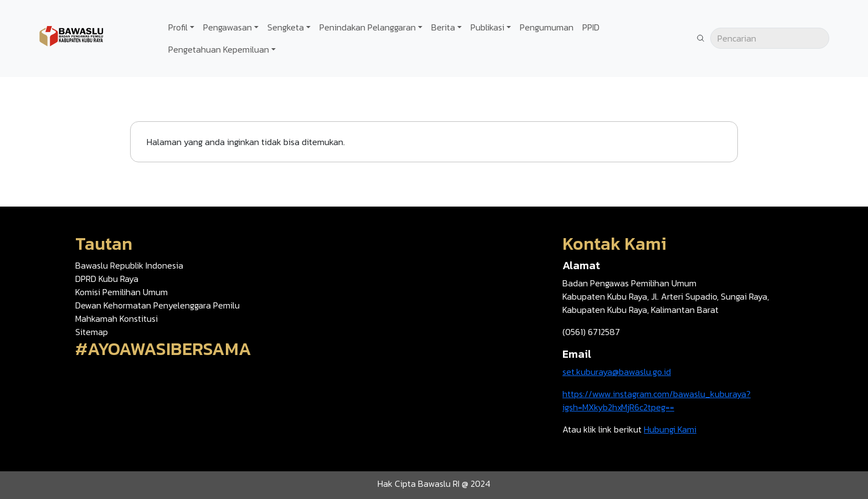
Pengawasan (228, 27)
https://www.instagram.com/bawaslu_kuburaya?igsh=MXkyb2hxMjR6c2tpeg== (657, 400)
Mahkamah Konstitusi (117, 318)
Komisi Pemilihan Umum (122, 292)
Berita (443, 27)
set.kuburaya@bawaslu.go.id (617, 372)
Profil (178, 27)
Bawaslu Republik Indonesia (129, 265)
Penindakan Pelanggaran (368, 27)
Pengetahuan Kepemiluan (219, 49)
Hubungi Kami (670, 429)
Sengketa (286, 27)
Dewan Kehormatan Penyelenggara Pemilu (157, 305)
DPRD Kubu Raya (107, 279)
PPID (591, 27)
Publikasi (487, 27)
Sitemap (92, 332)
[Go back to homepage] (72, 37)
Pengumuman (547, 27)
